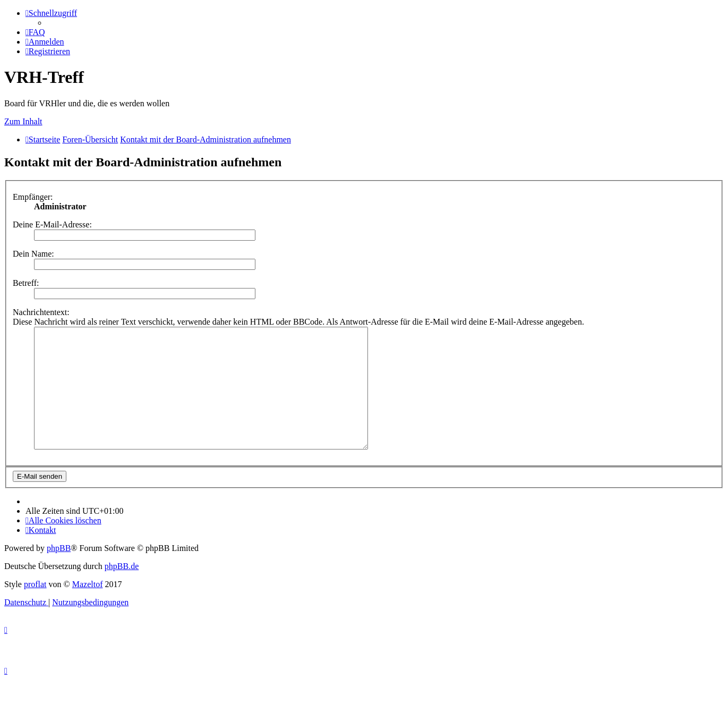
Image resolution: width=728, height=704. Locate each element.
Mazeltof (88, 608)
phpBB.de (122, 590)
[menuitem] (35, 32)
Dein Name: (33, 254)
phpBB (59, 572)
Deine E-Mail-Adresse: (52, 224)
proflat (35, 608)
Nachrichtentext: (41, 312)
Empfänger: (33, 197)
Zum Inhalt (23, 121)
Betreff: (26, 283)
